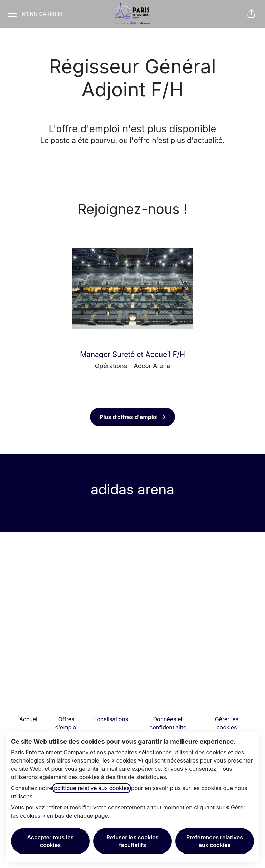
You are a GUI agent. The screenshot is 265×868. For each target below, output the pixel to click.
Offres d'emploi (66, 723)
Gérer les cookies (227, 723)
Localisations (111, 719)
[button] (251, 14)
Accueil (29, 719)
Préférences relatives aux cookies (215, 841)
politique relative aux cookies (92, 788)
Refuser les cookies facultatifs (132, 841)
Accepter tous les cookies (50, 841)
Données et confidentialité (168, 723)
